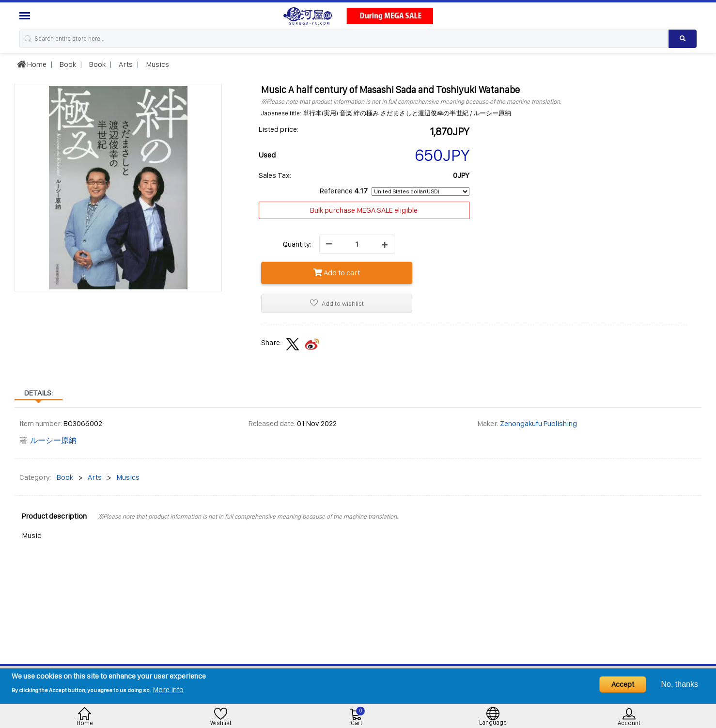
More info (168, 689)
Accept (623, 684)
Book (67, 64)
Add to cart (337, 273)
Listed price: (279, 129)
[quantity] (357, 244)
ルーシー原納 (53, 440)
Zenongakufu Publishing (538, 423)
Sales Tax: (275, 175)
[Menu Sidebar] (26, 16)
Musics (157, 64)
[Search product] (683, 39)
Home (32, 64)
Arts (125, 64)
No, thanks (680, 684)
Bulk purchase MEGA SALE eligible (364, 210)
